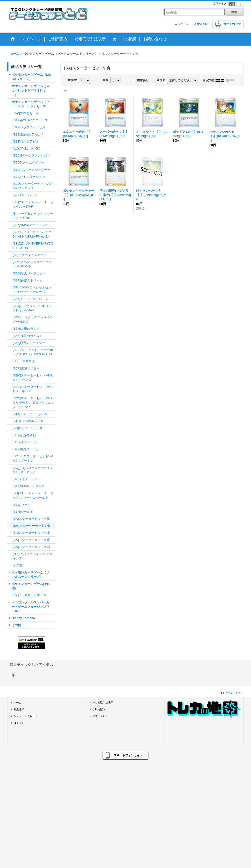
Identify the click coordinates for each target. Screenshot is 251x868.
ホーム (17, 703)
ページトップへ (234, 693)
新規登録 (202, 24)
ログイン (183, 24)
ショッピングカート (25, 716)
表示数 (72, 80)
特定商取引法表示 (103, 703)
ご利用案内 (99, 709)
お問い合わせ (100, 716)
